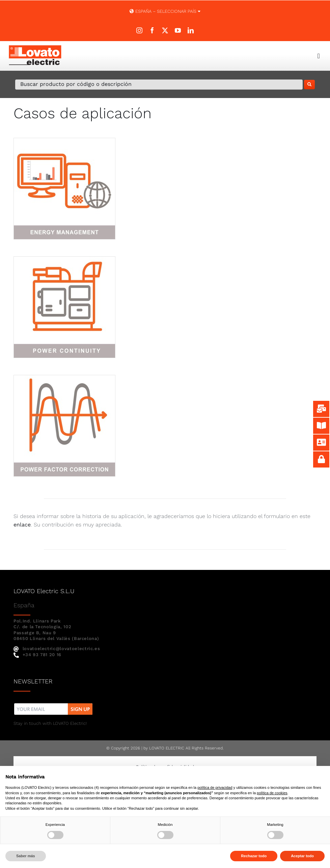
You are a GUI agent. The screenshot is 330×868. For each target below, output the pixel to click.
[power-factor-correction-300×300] (64, 378)
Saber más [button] (26, 856)
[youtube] (178, 30)
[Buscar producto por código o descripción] (159, 85)
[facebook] (152, 30)
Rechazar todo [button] (254, 856)
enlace (22, 525)
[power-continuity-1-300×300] (64, 259)
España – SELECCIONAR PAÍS (165, 11)
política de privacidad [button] (215, 787)
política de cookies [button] (272, 793)
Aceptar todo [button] (302, 856)
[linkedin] (191, 30)
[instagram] (139, 30)
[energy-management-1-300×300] (64, 141)
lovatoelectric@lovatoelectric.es (57, 649)
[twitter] (165, 30)
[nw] (53, 704)
